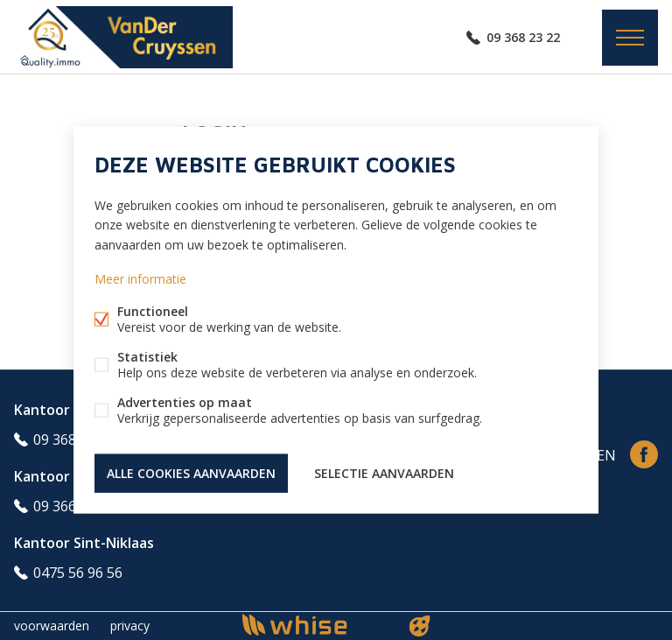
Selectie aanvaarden (384, 472)
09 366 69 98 (74, 506)
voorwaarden (52, 626)
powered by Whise (315, 625)
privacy (130, 626)
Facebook (644, 454)
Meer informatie (140, 278)
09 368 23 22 (523, 37)
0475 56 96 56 (78, 573)
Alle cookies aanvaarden (191, 472)
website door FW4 (420, 626)
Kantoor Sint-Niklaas (84, 543)
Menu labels (630, 38)
